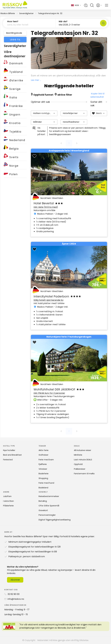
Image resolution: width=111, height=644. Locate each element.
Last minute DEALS (83, 460)
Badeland (43, 488)
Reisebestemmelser (49, 496)
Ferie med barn (46, 460)
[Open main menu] (107, 5)
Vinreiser (43, 469)
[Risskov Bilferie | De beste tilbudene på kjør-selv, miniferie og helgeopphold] (15, 5)
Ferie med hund (46, 483)
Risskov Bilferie (8, 13)
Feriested (8, 460)
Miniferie (78, 455)
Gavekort (43, 510)
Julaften (7, 496)
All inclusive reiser (83, 450)
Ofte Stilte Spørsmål (49, 506)
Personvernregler (47, 515)
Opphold (78, 464)
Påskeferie (8, 506)
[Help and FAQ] (86, 5)
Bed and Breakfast (12, 455)
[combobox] (44, 113)
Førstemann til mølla (84, 473)
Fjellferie (43, 464)
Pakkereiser (80, 469)
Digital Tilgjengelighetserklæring (55, 520)
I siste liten (8, 501)
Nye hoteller (9, 450)
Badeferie (44, 473)
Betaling (43, 501)
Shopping (43, 478)
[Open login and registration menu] (99, 5)
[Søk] (103, 23)
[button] (29, 23)
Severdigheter (26, 13)
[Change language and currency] (76, 5)
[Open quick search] (92, 5)
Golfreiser (43, 455)
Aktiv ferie (44, 450)
